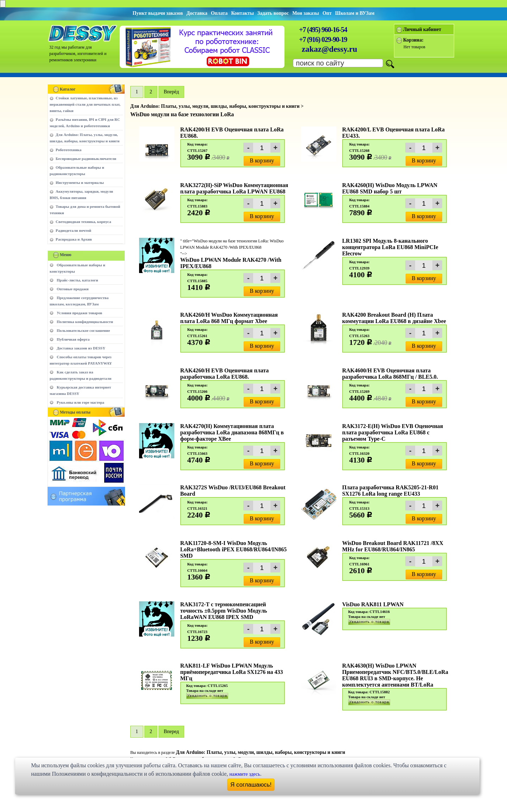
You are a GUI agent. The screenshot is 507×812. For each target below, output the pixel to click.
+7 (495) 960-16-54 (323, 30)
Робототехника (68, 150)
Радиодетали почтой (73, 230)
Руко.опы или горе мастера (80, 402)
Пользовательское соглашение (83, 330)
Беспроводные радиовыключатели (86, 159)
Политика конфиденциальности (85, 322)
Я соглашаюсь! (251, 785)
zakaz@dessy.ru (330, 49)
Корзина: (413, 40)
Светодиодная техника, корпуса (83, 222)
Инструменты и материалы (80, 182)
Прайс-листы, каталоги (77, 280)
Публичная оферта (73, 339)
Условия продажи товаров (79, 313)
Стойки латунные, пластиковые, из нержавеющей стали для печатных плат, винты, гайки (85, 104)
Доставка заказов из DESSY (81, 348)
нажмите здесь (245, 774)
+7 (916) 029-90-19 (323, 39)
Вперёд (171, 92)
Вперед (171, 732)
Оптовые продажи (73, 289)
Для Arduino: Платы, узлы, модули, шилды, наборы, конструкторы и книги (260, 752)
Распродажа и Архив (74, 239)
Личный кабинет (422, 29)
